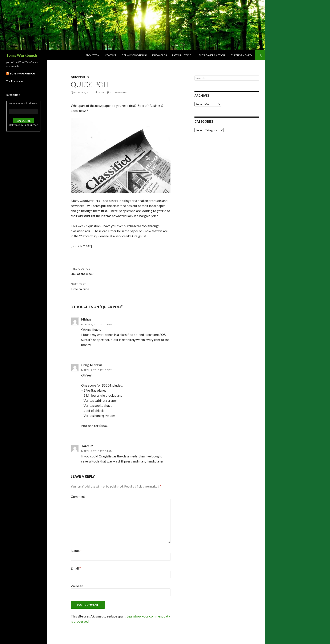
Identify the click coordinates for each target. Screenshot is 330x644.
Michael (87, 319)
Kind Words (159, 55)
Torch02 (87, 446)
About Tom (93, 55)
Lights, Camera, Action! (211, 55)
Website (77, 586)
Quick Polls (80, 77)
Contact (111, 55)
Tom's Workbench (22, 55)
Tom (101, 92)
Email (76, 568)
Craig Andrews (92, 365)
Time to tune (121, 286)
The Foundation (15, 81)
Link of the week (121, 271)
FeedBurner (31, 125)
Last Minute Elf (182, 55)
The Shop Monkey (242, 55)
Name (76, 551)
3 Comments (118, 92)
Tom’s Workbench (22, 74)
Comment (78, 496)
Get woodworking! (134, 55)
